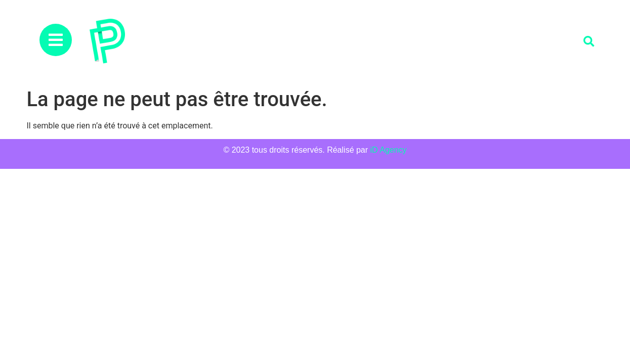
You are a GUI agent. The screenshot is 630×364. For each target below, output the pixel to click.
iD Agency (389, 150)
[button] (589, 42)
